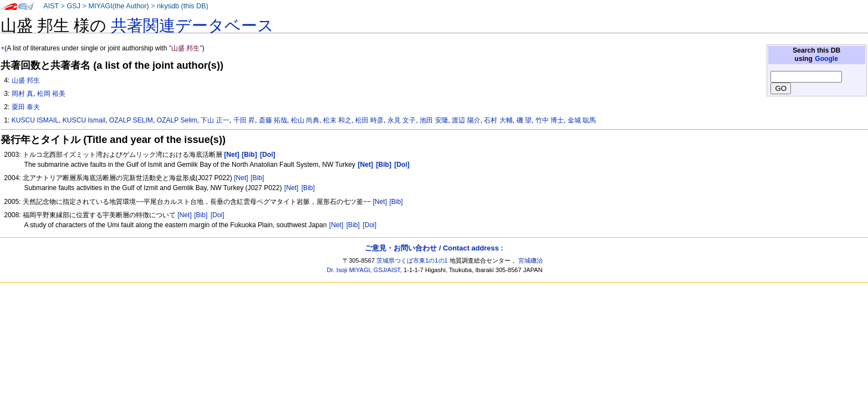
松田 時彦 (369, 120)
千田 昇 (244, 120)
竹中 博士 (550, 120)
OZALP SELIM (131, 120)
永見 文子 (402, 120)
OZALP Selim (177, 120)
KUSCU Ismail (84, 120)
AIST (51, 6)
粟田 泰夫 (26, 107)
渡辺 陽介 (466, 120)
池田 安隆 (434, 120)
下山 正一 (215, 120)
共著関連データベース (192, 25)
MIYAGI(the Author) (118, 6)
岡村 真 (22, 94)
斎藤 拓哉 (273, 120)
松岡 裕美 (51, 94)
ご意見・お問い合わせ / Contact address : (434, 248)
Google (826, 59)
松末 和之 (337, 120)
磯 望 (524, 120)
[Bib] (257, 178)
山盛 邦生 (26, 80)
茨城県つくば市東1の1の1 (412, 260)
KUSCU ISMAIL (35, 120)
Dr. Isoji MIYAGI (349, 270)
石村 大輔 (498, 120)
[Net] (241, 178)
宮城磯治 (530, 260)
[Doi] (218, 215)
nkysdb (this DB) (183, 6)
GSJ (73, 6)
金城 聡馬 (582, 120)
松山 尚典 (305, 120)
